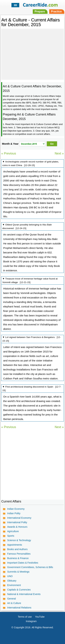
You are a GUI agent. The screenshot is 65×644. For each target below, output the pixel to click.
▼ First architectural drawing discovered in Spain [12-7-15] (32, 389)
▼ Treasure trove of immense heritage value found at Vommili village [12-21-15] (30, 280)
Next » (59, 153)
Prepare (40, 11)
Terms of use (25, 617)
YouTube (40, 617)
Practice (56, 11)
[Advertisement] (32, 54)
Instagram (31, 621)
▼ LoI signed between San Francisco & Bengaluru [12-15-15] (31, 339)
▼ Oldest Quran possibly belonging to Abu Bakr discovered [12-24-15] (27, 226)
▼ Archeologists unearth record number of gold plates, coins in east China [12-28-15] (31, 163)
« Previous (9, 153)
